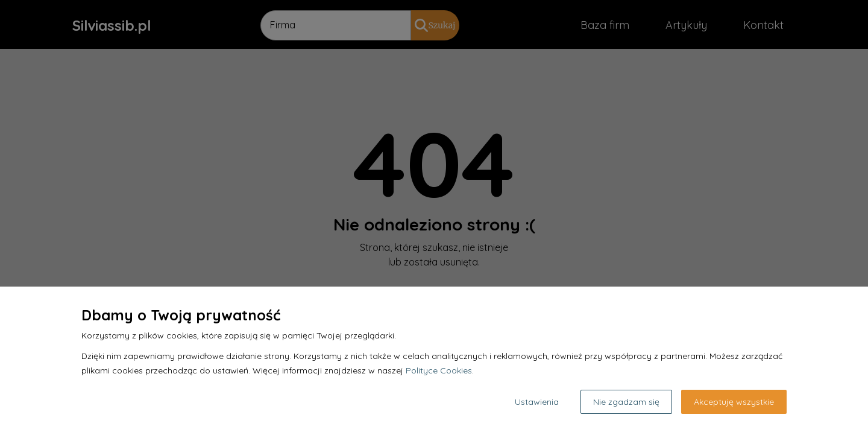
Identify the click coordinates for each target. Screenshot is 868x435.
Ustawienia (537, 402)
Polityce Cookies (439, 370)
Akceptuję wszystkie (734, 402)
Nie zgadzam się (626, 402)
